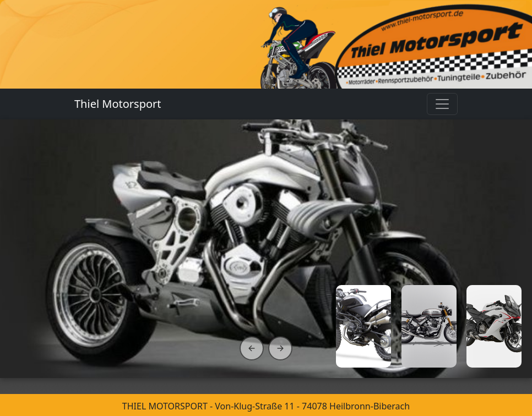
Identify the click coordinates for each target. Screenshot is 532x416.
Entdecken (63, 322)
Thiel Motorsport (118, 104)
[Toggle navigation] (442, 104)
